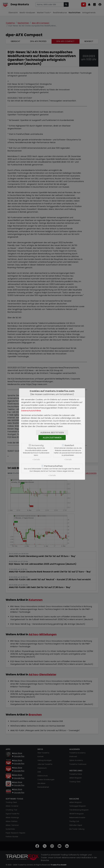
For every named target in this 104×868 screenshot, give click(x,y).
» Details (36, 459)
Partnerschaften (53, 466)
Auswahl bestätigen (52, 433)
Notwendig (38, 445)
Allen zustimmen (52, 438)
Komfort (69, 445)
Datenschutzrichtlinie (31, 411)
